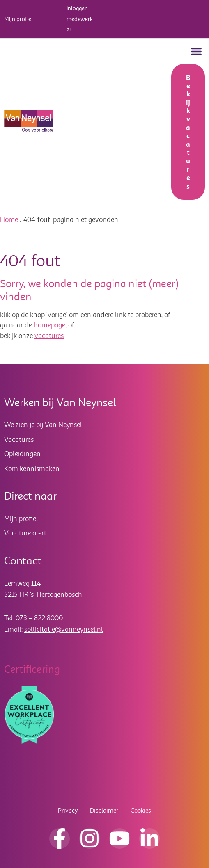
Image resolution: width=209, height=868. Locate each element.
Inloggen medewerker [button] (80, 19)
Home (9, 220)
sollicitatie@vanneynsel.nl (64, 629)
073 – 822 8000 (39, 618)
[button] (196, 51)
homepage (49, 325)
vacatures (49, 336)
